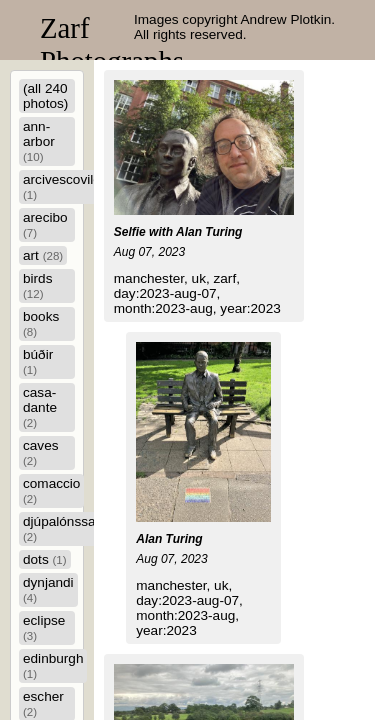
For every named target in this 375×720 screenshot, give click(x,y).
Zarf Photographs (112, 44)
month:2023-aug (163, 308)
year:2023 (250, 308)
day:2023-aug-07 (165, 293)
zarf (225, 278)
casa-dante (40, 407)
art (43, 255)
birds (37, 285)
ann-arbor (39, 141)
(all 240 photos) (45, 96)
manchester (149, 278)
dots (45, 559)
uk (199, 278)
